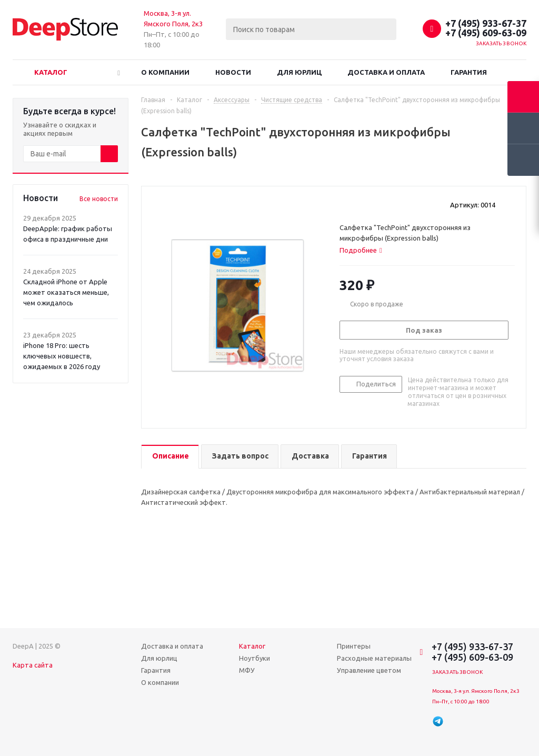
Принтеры (354, 646)
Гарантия (469, 72)
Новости (233, 72)
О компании (165, 72)
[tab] (361, 250)
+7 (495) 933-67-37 (486, 23)
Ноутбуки (254, 658)
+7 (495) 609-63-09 (486, 33)
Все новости (99, 199)
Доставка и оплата (386, 72)
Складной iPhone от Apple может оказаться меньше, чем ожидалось (66, 292)
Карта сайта (33, 665)
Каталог (51, 72)
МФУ (247, 670)
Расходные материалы (374, 658)
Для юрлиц (299, 72)
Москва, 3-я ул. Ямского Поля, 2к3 (476, 691)
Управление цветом (369, 670)
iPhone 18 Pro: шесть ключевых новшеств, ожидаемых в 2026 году (62, 356)
